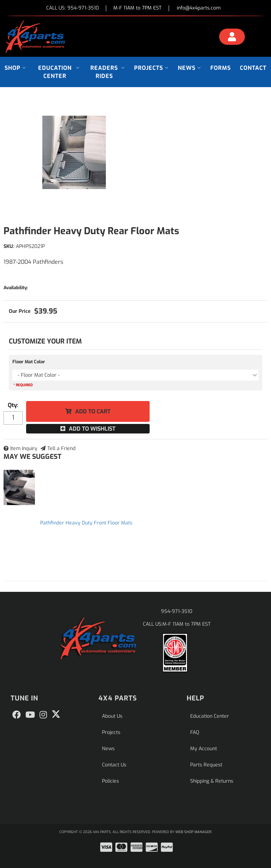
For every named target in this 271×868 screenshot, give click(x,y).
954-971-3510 (177, 611)
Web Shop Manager (193, 832)
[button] (15, 68)
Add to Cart (93, 411)
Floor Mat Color (29, 362)
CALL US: (73, 8)
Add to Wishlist (92, 429)
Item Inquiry (24, 448)
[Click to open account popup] (232, 38)
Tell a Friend (61, 448)
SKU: (9, 246)
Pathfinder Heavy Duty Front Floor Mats (86, 523)
